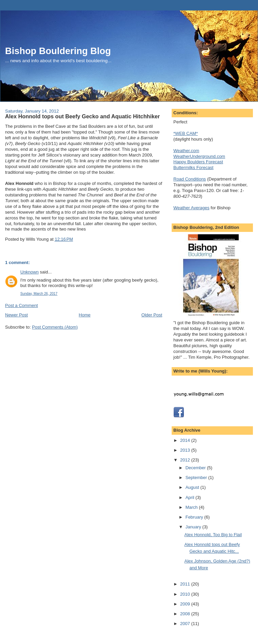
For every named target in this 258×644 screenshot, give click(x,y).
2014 (186, 440)
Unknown (29, 272)
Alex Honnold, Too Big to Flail (213, 535)
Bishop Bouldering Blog (58, 51)
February (195, 517)
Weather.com (186, 151)
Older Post (152, 315)
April (191, 497)
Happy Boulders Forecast (198, 162)
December (196, 468)
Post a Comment (21, 305)
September (197, 478)
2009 (186, 604)
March (192, 507)
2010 (186, 594)
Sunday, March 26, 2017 (39, 294)
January (194, 527)
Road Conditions (190, 179)
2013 (186, 450)
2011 (186, 584)
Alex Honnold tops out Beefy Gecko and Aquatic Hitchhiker (82, 116)
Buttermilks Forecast (193, 168)
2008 (186, 614)
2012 (186, 460)
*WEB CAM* (186, 133)
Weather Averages (191, 208)
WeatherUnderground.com (199, 156)
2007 (186, 624)
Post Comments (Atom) (55, 327)
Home (85, 315)
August (193, 487)
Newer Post (16, 315)
